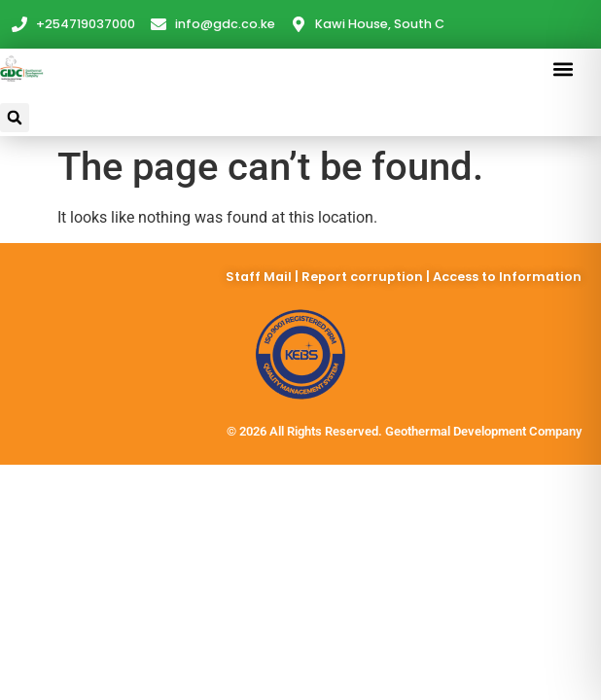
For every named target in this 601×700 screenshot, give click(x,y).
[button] (564, 69)
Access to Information (507, 277)
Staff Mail (260, 277)
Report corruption (364, 277)
